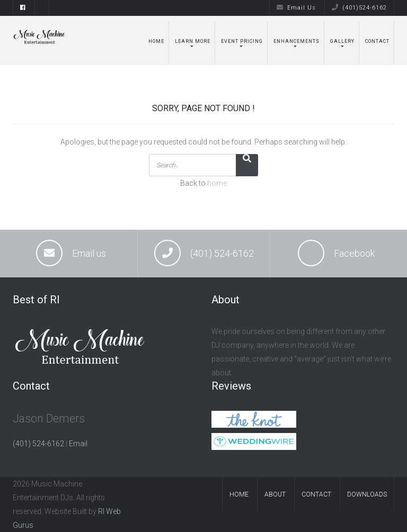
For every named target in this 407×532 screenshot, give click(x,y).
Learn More (193, 41)
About (275, 494)
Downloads (367, 494)
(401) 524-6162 (222, 253)
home (217, 183)
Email (78, 444)
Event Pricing (242, 41)
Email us (89, 253)
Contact (377, 41)
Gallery (342, 41)
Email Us (296, 8)
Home (156, 41)
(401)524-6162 (359, 8)
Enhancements (297, 41)
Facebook (354, 253)
